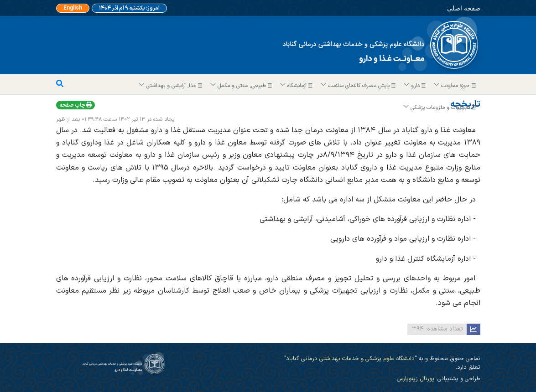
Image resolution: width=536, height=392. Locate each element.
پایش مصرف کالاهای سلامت (359, 86)
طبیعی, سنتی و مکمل (242, 86)
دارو (415, 86)
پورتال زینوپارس (415, 379)
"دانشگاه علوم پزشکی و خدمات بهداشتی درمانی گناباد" (350, 358)
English (73, 8)
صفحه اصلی (463, 8)
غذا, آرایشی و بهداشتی (171, 86)
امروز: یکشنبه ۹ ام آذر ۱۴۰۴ (129, 8)
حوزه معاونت (455, 86)
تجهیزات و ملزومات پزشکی (440, 108)
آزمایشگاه (297, 86)
